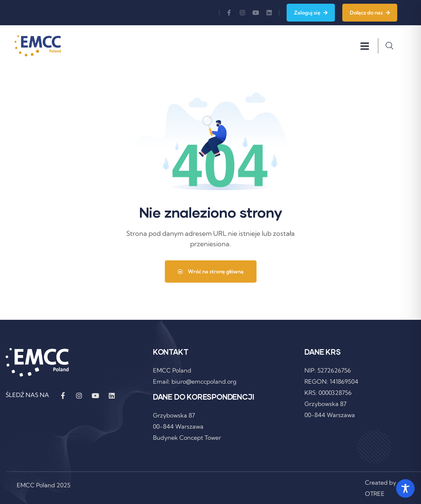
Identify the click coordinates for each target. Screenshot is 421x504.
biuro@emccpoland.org (204, 381)
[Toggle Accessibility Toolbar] (405, 488)
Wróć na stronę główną (211, 271)
